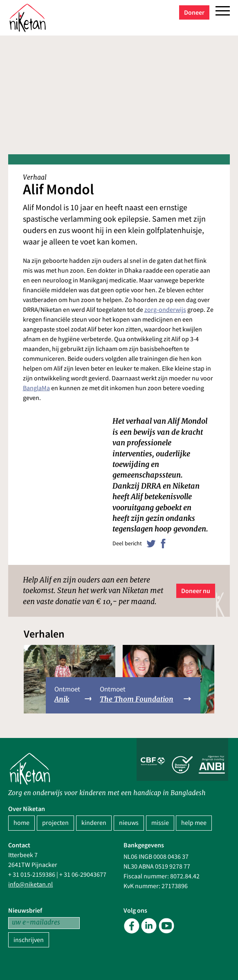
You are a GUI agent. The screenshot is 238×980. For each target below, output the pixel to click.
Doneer (194, 12)
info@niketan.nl (30, 884)
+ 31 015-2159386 (32, 875)
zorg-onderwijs (165, 310)
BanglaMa (36, 388)
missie (160, 823)
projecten (55, 823)
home (21, 823)
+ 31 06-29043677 (83, 875)
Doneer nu (196, 591)
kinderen (94, 823)
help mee (194, 823)
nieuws (129, 823)
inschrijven (29, 940)
